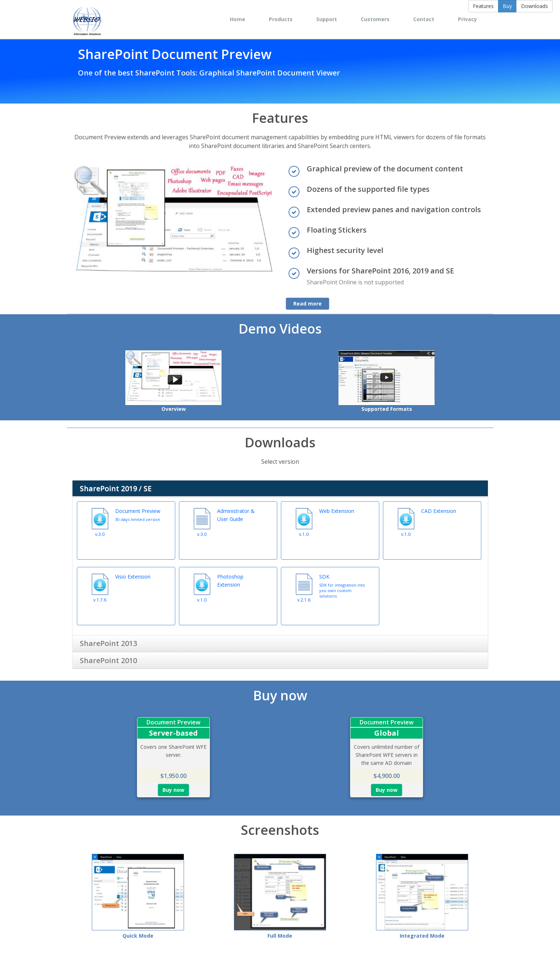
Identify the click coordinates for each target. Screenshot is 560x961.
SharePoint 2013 (108, 640)
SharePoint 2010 (108, 657)
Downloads (534, 6)
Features (483, 6)
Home (238, 19)
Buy (507, 6)
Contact (424, 19)
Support (327, 19)
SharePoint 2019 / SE (116, 488)
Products (281, 19)
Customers (375, 19)
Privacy (467, 19)
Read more (308, 304)
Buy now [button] (173, 787)
